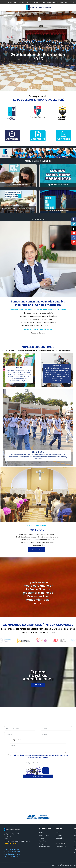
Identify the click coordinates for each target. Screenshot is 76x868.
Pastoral (42, 838)
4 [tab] (38, 87)
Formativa (42, 841)
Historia (41, 832)
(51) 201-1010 (10, 844)
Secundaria (60, 838)
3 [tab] (36, 87)
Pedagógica (43, 844)
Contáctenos (61, 847)
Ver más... (38, 685)
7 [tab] (44, 87)
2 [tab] (34, 87)
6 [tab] (42, 87)
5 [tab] (40, 87)
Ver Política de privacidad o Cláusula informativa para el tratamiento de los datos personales (39, 756)
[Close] (73, 3)
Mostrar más (37, 550)
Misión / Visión (44, 835)
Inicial (58, 832)
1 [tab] (32, 87)
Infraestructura (44, 847)
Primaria (59, 835)
